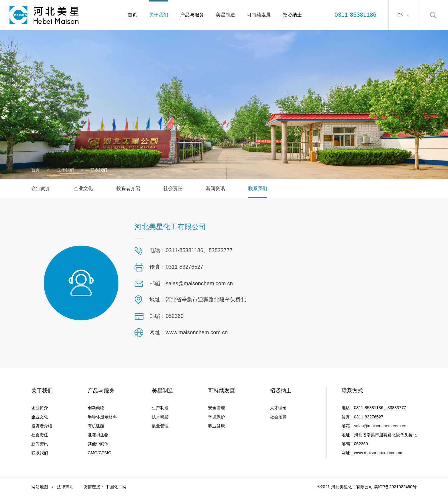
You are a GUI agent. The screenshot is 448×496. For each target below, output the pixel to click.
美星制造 (225, 15)
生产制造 (160, 408)
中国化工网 (116, 487)
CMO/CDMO (99, 453)
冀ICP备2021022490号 (395, 487)
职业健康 (217, 426)
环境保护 (217, 417)
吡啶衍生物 (98, 435)
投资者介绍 (128, 188)
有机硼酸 (96, 426)
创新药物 (96, 408)
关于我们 (159, 15)
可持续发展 (259, 15)
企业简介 (41, 188)
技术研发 (160, 417)
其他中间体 (98, 444)
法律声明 (65, 487)
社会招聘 (278, 417)
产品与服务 (192, 15)
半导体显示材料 (102, 417)
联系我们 (258, 188)
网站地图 (40, 487)
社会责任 (173, 188)
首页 (132, 15)
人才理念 (278, 408)
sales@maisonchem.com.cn (380, 426)
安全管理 (217, 408)
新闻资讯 (215, 188)
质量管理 (160, 426)
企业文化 (83, 188)
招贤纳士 (292, 15)
